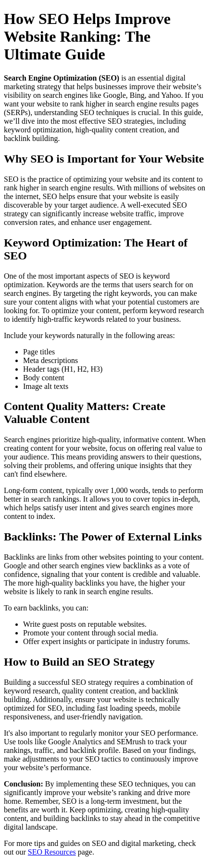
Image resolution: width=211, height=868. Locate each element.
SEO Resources (52, 852)
